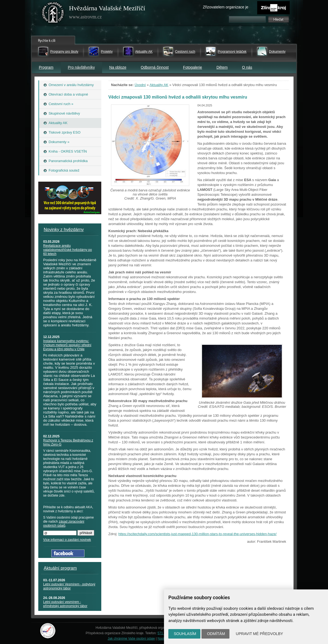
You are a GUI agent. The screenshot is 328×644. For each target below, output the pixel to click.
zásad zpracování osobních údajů (64, 524)
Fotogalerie (193, 67)
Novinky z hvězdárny (64, 230)
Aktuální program (60, 568)
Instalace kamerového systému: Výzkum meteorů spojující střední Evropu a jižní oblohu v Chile (67, 345)
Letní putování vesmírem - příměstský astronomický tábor (65, 604)
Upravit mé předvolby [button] (260, 634)
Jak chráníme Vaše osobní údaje (131, 639)
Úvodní (140, 85)
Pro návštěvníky (81, 67)
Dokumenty (277, 52)
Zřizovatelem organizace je (225, 7)
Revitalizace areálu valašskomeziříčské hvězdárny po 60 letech (67, 250)
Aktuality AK (144, 52)
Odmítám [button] (216, 634)
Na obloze (118, 67)
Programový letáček (232, 52)
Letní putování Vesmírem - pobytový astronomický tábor (69, 586)
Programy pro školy (64, 52)
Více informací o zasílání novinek (67, 540)
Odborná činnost (155, 67)
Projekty (107, 52)
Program (46, 67)
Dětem (222, 67)
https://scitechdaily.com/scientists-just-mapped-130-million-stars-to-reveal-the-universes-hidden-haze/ (198, 534)
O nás (247, 67)
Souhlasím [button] (185, 634)
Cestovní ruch (185, 52)
